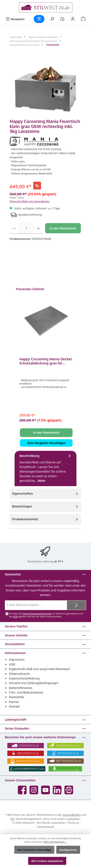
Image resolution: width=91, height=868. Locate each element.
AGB (15, 616)
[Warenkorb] (83, 19)
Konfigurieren (68, 850)
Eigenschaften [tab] (45, 494)
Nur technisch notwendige (34, 850)
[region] (45, 88)
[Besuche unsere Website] (69, 790)
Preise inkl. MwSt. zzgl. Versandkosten (30, 201)
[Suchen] (52, 19)
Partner (14, 702)
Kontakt (14, 706)
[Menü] (15, 19)
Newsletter (17, 697)
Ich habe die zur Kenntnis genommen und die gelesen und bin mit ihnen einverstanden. (46, 615)
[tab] (45, 468)
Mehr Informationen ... (55, 842)
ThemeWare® (45, 827)
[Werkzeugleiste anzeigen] (39, 19)
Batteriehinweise (21, 688)
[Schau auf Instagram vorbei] (34, 790)
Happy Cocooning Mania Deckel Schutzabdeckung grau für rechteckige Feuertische (46, 361)
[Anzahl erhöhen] (38, 228)
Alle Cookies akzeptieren (47, 861)
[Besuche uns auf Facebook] (22, 790)
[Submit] (76, 605)
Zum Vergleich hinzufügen (46, 443)
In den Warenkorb (63, 228)
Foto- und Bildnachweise (26, 692)
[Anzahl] (26, 228)
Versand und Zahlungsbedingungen (34, 683)
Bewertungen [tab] (45, 506)
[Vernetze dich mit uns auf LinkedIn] (57, 790)
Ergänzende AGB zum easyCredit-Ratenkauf (39, 669)
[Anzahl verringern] (14, 228)
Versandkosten (72, 815)
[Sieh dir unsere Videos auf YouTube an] (45, 790)
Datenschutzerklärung (24, 678)
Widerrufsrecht (19, 674)
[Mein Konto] (73, 19)
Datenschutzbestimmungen (37, 613)
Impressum (17, 659)
